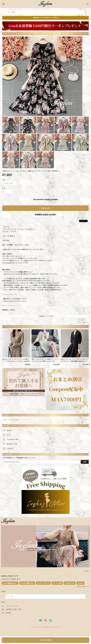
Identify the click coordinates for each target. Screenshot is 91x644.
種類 (4, 180)
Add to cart (46, 208)
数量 (4, 188)
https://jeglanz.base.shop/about (15, 301)
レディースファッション (11, 420)
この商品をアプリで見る (45, 316)
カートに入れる (46, 640)
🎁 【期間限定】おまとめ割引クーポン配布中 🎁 (45, 18)
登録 (85, 462)
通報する (85, 323)
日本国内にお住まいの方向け (46, 214)
